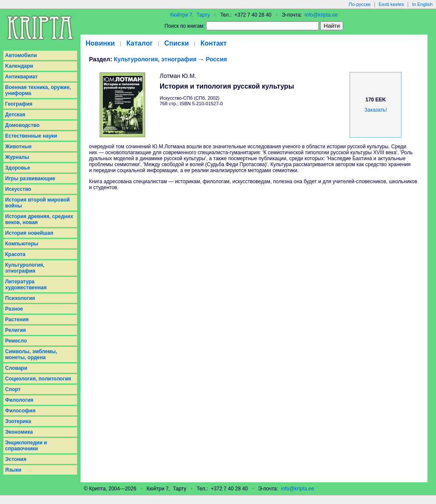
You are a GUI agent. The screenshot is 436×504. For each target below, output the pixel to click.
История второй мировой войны (37, 203)
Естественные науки (31, 136)
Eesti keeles (391, 4)
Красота (15, 254)
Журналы (17, 157)
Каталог (140, 43)
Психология (20, 298)
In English (422, 4)
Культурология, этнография (25, 268)
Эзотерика (18, 421)
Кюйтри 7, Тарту (190, 15)
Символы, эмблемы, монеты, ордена (31, 354)
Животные (19, 147)
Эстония (16, 459)
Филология (19, 400)
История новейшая (29, 233)
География (19, 104)
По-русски (360, 4)
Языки (13, 470)
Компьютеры (22, 244)
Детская (15, 115)
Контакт (214, 43)
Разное (14, 309)
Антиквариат (21, 77)
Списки (177, 43)
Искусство (18, 189)
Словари (16, 368)
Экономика (19, 432)
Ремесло (16, 341)
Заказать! (376, 110)
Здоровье (18, 168)
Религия (16, 330)
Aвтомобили (21, 55)
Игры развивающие (30, 179)
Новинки (100, 43)
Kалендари (19, 66)
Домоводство (22, 125)
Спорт (13, 389)
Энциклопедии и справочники (26, 446)
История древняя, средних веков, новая (39, 219)
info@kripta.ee (321, 15)
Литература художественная (26, 285)
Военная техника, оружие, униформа (38, 90)
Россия (216, 59)
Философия (20, 411)
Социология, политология (38, 379)
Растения (17, 320)
